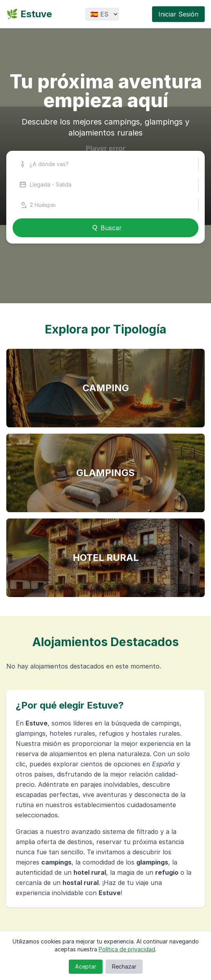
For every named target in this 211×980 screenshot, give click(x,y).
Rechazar (124, 966)
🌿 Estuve (29, 14)
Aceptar (86, 966)
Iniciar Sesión (178, 14)
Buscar (106, 228)
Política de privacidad (127, 949)
